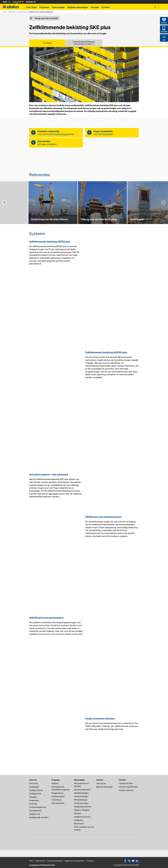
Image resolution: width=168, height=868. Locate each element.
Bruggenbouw (57, 793)
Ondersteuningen (81, 803)
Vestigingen (34, 787)
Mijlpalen (33, 797)
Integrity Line (35, 814)
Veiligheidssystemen (83, 807)
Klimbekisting (22, 12)
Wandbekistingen (81, 793)
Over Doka (31, 7)
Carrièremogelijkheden (128, 787)
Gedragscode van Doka (39, 817)
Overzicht (47, 43)
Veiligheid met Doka (82, 817)
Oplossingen (58, 7)
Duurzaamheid (35, 811)
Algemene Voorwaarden (74, 861)
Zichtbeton (79, 820)
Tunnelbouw (57, 800)
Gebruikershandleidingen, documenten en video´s (84, 43)
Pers (31, 861)
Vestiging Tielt (35, 794)
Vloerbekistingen (81, 796)
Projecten (44, 7)
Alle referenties (58, 803)
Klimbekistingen (81, 800)
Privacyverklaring (55, 861)
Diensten (78, 813)
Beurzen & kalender (105, 787)
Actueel (95, 7)
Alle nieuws (101, 783)
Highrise (55, 783)
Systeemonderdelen (82, 790)
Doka (5, 12)
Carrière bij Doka (126, 783)
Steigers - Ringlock (82, 810)
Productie (33, 804)
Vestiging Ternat (36, 790)
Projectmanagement (38, 807)
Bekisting (12, 12)
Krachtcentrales (58, 796)
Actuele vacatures (126, 790)
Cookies (90, 861)
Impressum (40, 861)
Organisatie (34, 800)
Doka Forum (79, 824)
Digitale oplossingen (78, 7)
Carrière (105, 7)
